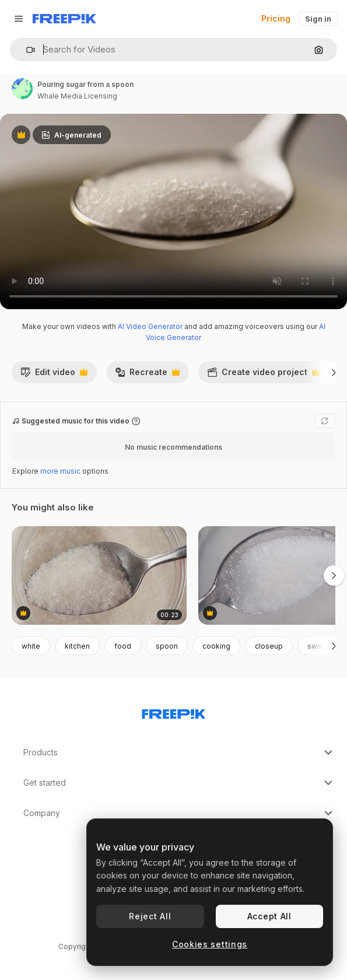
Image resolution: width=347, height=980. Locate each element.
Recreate (147, 375)
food (123, 646)
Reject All (150, 916)
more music (60, 471)
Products (179, 752)
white (31, 646)
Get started (179, 783)
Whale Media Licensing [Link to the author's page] (77, 96)
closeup (269, 646)
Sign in (318, 19)
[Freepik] (64, 19)
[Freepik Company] (174, 712)
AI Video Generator (150, 326)
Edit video (54, 375)
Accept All (269, 916)
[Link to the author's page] (22, 89)
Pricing (276, 18)
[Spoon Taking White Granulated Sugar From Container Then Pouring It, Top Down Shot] (99, 575)
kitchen (77, 646)
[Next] (334, 372)
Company (179, 813)
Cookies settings (210, 944)
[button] (26, 50)
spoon (167, 646)
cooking (216, 646)
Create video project (263, 375)
